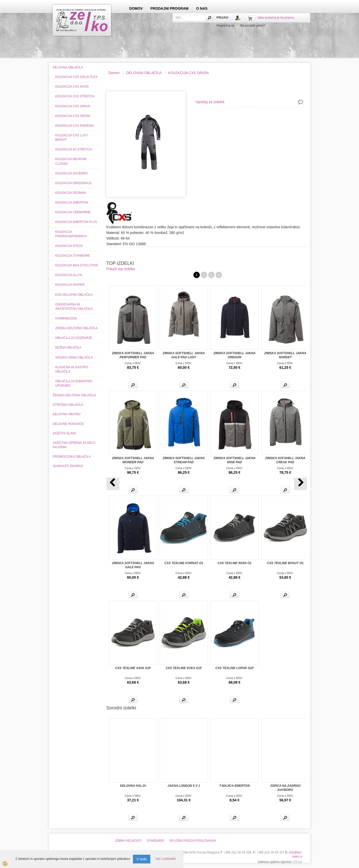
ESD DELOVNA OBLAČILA (74, 295)
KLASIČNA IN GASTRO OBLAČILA (72, 369)
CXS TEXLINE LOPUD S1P (234, 668)
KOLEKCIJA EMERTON (72, 203)
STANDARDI (155, 841)
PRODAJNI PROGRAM (169, 8)
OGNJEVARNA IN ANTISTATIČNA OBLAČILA (74, 307)
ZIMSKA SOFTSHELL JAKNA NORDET (285, 355)
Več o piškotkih (166, 859)
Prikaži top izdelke (121, 269)
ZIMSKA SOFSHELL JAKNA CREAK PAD (285, 460)
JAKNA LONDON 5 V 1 (184, 786)
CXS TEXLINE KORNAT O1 (184, 563)
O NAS (202, 8)
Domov (114, 73)
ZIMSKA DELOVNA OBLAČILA (77, 328)
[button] (300, 484)
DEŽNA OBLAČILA (68, 348)
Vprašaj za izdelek (210, 102)
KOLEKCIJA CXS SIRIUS (73, 106)
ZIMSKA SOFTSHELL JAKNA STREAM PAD (184, 460)
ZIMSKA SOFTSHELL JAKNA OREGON (235, 355)
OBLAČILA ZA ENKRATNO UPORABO (74, 383)
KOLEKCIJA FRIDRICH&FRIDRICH (71, 234)
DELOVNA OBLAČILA (144, 73)
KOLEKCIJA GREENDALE (74, 183)
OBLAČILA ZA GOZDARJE (74, 338)
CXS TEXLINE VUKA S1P (184, 668)
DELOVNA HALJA (133, 786)
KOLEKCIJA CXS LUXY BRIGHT (72, 138)
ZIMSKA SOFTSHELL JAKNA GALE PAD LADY (184, 355)
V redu (141, 859)
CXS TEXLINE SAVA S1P (133, 668)
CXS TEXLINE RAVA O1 (234, 563)
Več (133, 385)
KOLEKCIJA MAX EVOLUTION (77, 265)
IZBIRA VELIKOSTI (128, 841)
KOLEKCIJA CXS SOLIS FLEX (76, 77)
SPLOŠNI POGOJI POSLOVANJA (193, 841)
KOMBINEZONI (66, 318)
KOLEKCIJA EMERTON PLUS (76, 222)
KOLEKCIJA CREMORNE (73, 212)
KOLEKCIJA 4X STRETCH (74, 149)
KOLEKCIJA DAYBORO (72, 173)
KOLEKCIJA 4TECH (69, 246)
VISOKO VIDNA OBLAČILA (74, 358)
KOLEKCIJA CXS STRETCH (75, 96)
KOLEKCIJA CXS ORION (73, 116)
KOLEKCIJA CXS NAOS (72, 87)
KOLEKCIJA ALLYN (69, 275)
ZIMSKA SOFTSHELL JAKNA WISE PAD (235, 460)
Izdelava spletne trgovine (274, 862)
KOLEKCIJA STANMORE (73, 256)
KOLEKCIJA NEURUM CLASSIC (71, 161)
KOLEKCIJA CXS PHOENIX (75, 126)
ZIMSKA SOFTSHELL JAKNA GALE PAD (133, 565)
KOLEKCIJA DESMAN (71, 193)
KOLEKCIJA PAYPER (70, 285)
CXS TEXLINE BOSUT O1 (285, 563)
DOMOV (136, 8)
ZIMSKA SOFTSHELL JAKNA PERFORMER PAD (133, 355)
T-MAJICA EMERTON (234, 786)
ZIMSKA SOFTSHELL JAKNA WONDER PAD (133, 460)
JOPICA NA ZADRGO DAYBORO (285, 788)
